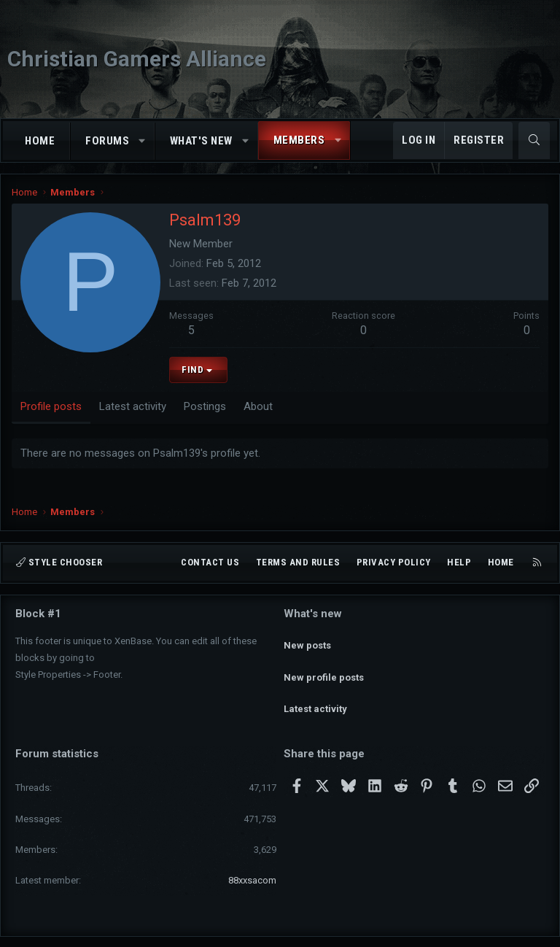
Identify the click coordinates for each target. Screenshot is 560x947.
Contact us (210, 562)
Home (40, 141)
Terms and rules (298, 562)
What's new (201, 141)
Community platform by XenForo (240, 929)
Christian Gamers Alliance (137, 59)
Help (459, 562)
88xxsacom (252, 856)
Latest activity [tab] (133, 406)
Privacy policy (394, 562)
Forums (107, 141)
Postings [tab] (205, 406)
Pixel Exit (424, 929)
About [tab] (258, 406)
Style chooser (59, 562)
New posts (307, 639)
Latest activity (315, 691)
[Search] (534, 140)
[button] (143, 141)
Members (299, 140)
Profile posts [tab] (51, 406)
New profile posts (324, 665)
